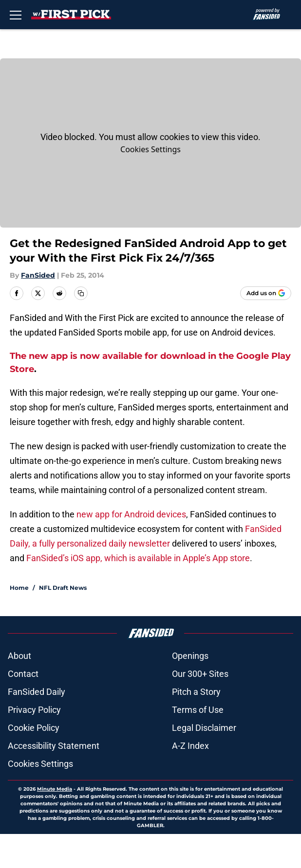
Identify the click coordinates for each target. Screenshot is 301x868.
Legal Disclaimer (204, 728)
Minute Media (55, 789)
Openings (190, 656)
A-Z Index (190, 746)
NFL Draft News (63, 588)
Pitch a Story (196, 692)
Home (19, 588)
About (19, 656)
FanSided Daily (37, 692)
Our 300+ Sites (200, 674)
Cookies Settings (150, 149)
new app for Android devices (131, 514)
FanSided (38, 275)
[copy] (81, 293)
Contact (23, 674)
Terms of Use (198, 710)
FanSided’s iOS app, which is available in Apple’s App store (138, 558)
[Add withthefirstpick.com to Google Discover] (266, 293)
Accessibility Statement (54, 746)
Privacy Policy (34, 710)
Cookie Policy (34, 728)
